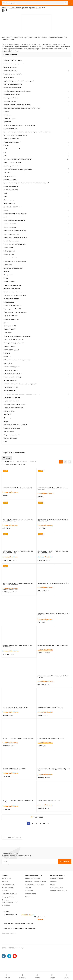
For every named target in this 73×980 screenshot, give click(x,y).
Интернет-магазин (58, 875)
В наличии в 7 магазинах (10, 525)
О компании (6, 878)
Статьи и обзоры (8, 884)
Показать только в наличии (15, 464)
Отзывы (28, 897)
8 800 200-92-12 (11, 915)
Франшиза (6, 905)
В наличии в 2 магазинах (10, 743)
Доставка (29, 891)
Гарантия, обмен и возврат (36, 881)
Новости (5, 881)
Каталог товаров (57, 878)
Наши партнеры (8, 888)
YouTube (15, 956)
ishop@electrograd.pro (19, 923)
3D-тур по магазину (9, 894)
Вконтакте (4, 956)
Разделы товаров (10, 55)
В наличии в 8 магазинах (10, 589)
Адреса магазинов (32, 878)
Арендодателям (8, 897)
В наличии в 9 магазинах (45, 525)
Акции (53, 884)
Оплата (28, 888)
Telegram (9, 956)
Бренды (53, 881)
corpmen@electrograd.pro (20, 928)
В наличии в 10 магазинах (10, 492)
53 (44, 824)
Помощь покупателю (34, 875)
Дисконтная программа (34, 884)
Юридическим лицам (58, 891)
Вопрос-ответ (30, 894)
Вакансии (5, 891)
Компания (5, 875)
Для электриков (56, 888)
